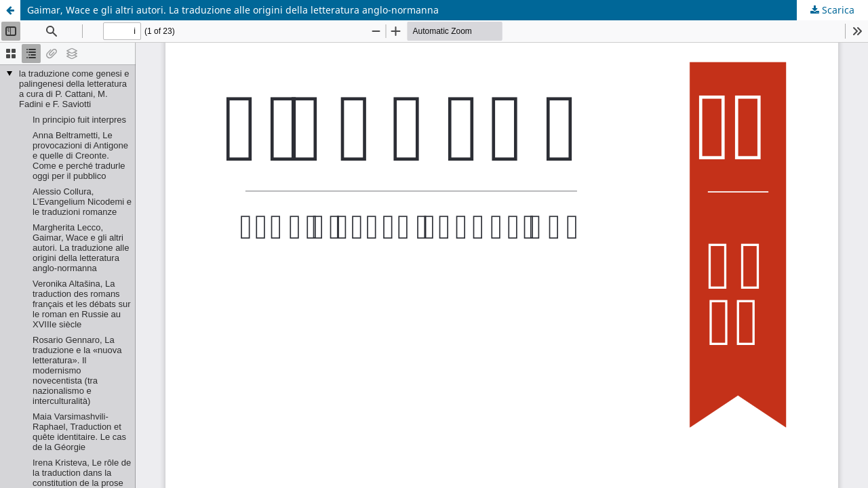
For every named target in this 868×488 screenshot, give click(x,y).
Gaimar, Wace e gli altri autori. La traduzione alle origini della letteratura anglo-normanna (233, 10)
